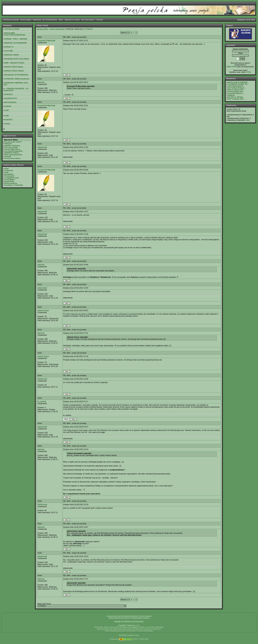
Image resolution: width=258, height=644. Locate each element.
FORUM (99, 20)
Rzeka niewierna (11, 183)
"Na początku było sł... (13, 149)
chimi (248, 120)
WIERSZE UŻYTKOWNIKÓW (45, 20)
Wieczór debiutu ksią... (236, 90)
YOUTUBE (9, 51)
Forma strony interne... (13, 158)
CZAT (7, 110)
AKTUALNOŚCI (88, 20)
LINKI (7, 116)
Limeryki (8, 157)
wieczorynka (9, 181)
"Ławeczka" (9, 171)
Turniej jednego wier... (236, 92)
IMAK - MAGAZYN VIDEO (69, 20)
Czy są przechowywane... (14, 151)
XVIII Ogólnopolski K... (236, 86)
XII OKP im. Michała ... (236, 97)
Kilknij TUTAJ (232, 67)
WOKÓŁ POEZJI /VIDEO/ (14, 71)
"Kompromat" (10, 176)
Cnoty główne (10, 180)
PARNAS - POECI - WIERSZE (16, 39)
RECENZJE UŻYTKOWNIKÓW (16, 75)
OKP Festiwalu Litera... (236, 99)
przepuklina (9, 174)
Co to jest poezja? (11, 147)
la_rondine (42, 401)
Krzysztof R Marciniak (46, 41)
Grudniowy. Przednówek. (14, 185)
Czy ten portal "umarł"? (13, 142)
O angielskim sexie (12, 178)
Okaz (7, 169)
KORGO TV (9, 47)
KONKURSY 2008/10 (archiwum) (17, 79)
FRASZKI (8, 144)
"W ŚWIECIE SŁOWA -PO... (238, 84)
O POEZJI (88, 29)
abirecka (41, 82)
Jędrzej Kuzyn (43, 310)
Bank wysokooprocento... (14, 155)
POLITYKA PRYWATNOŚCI (15, 35)
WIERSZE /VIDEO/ (12, 55)
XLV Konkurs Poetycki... (237, 88)
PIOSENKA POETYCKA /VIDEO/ (17, 59)
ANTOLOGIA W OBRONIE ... (239, 82)
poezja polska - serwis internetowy (51, 29)
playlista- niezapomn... (13, 146)
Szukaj (7, 124)
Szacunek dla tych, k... (236, 93)
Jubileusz (231, 95)
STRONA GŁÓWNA (11, 20)
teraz (7, 172)
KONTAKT (9, 120)
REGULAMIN (26, 20)
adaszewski (42, 147)
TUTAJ (248, 72)
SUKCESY (9, 94)
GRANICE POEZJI (12, 153)
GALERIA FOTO (11, 98)
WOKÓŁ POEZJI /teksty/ (14, 67)
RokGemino (42, 379)
